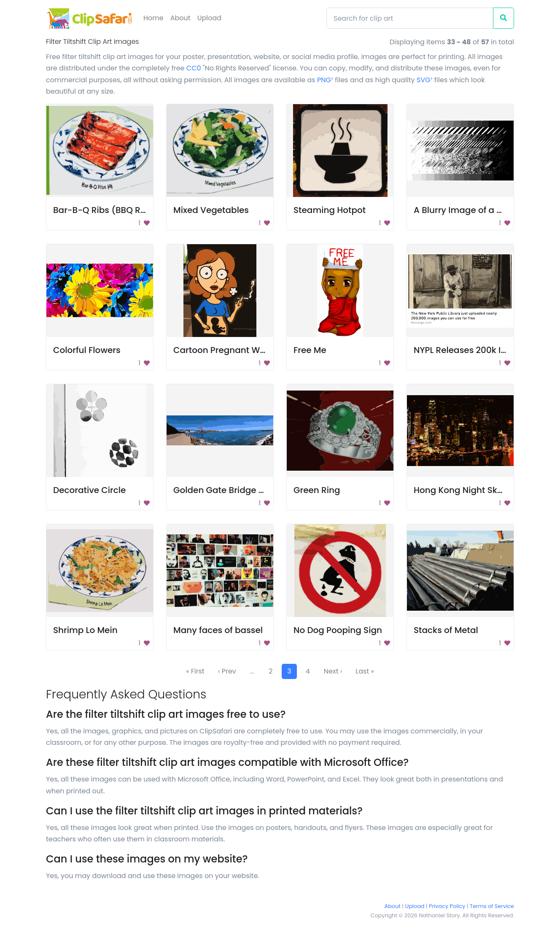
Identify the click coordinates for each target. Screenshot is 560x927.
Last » (365, 671)
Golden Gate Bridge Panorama (238, 490)
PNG (325, 80)
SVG (425, 80)
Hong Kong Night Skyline (465, 490)
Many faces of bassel (218, 630)
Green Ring (317, 490)
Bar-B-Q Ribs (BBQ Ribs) (105, 210)
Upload (209, 18)
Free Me (310, 350)
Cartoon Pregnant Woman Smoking (249, 350)
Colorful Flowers (87, 350)
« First (195, 671)
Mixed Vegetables (211, 210)
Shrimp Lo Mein (85, 630)
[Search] (410, 18)
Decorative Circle (89, 490)
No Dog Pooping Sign (338, 630)
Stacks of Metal (446, 630)
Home (153, 18)
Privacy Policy (447, 906)
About (180, 18)
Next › (333, 671)
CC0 (194, 68)
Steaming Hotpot (330, 210)
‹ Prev (227, 671)
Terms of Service (492, 906)
